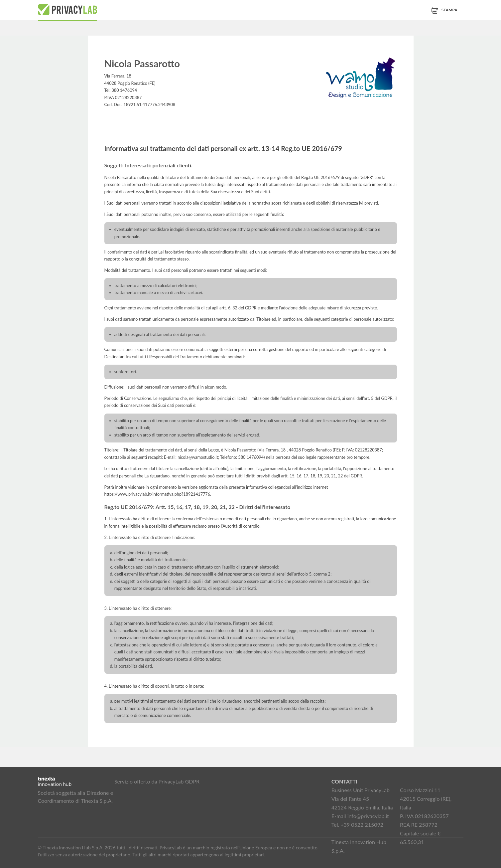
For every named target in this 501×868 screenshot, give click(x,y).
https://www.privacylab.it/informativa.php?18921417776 (157, 494)
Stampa (444, 10)
